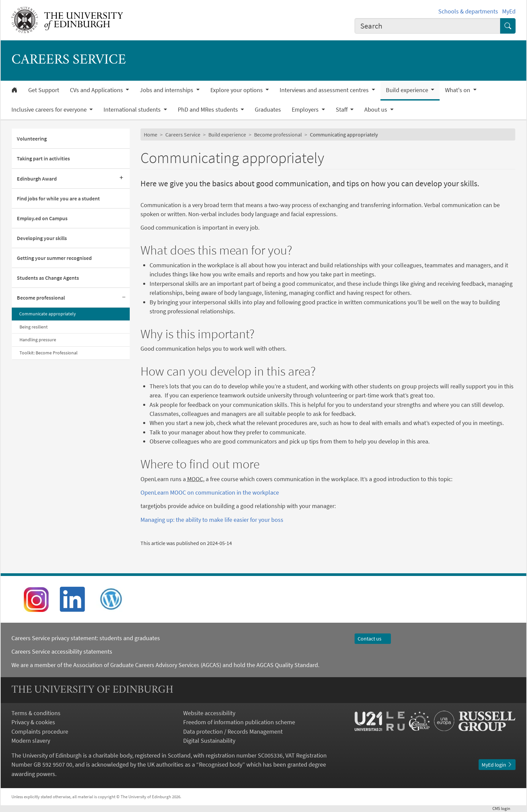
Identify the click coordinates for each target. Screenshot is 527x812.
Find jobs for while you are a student (58, 198)
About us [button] (376, 110)
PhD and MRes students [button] (209, 110)
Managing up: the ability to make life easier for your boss (212, 520)
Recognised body (221, 764)
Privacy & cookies (33, 722)
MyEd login (497, 765)
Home (151, 134)
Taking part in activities (43, 158)
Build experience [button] (408, 90)
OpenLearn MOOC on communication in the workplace (210, 492)
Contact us (373, 639)
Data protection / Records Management (233, 731)
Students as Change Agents (48, 278)
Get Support (44, 90)
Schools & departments (468, 11)
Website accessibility (209, 713)
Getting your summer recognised (54, 258)
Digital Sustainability (209, 741)
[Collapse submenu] (124, 298)
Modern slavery (31, 741)
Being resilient (34, 327)
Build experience (227, 134)
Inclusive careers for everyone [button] (50, 110)
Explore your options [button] (237, 90)
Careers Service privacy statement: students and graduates (86, 638)
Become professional (41, 298)
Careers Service (183, 134)
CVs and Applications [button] (97, 90)
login (504, 808)
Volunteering (32, 139)
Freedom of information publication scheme (239, 722)
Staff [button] (342, 110)
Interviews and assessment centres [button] (325, 90)
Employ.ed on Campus (42, 218)
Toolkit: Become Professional (49, 353)
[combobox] (428, 26)
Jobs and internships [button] (167, 90)
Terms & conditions (36, 713)
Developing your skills (42, 238)
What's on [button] (458, 90)
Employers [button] (306, 110)
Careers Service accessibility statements (62, 651)
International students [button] (133, 110)
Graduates (268, 110)
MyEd (509, 11)
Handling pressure (38, 340)
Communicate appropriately (48, 314)
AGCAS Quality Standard (287, 665)
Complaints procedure (40, 731)
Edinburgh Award (37, 179)
